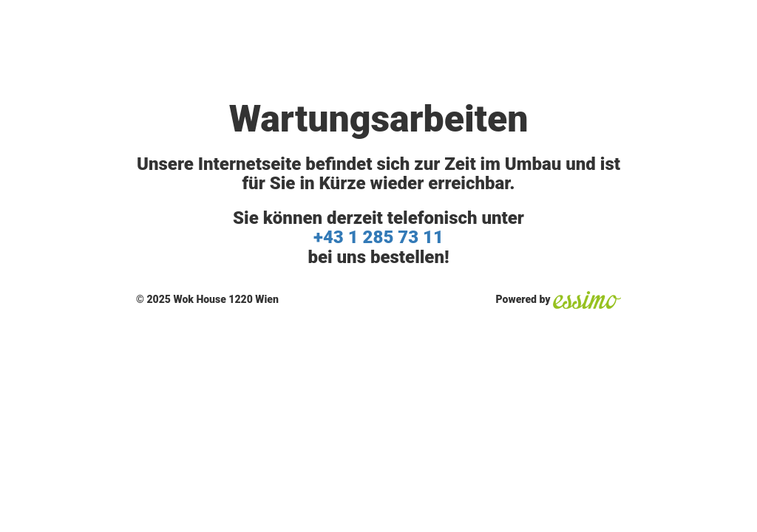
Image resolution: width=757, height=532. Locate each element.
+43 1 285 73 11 (378, 237)
